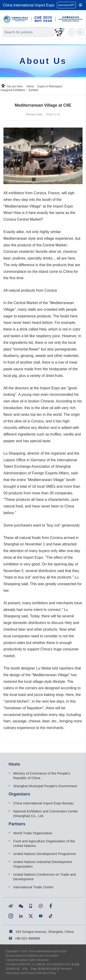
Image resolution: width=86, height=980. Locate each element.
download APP (67, 5)
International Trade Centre (33, 887)
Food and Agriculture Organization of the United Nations (44, 843)
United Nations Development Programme (45, 854)
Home (30, 86)
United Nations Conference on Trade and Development (45, 877)
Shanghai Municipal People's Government (45, 786)
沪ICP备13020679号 (18, 964)
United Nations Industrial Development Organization (43, 864)
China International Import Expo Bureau (44, 803)
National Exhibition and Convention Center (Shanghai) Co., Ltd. (46, 813)
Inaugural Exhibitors (13, 90)
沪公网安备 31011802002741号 (51, 964)
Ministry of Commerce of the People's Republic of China (42, 776)
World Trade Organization (33, 833)
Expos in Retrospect (50, 86)
